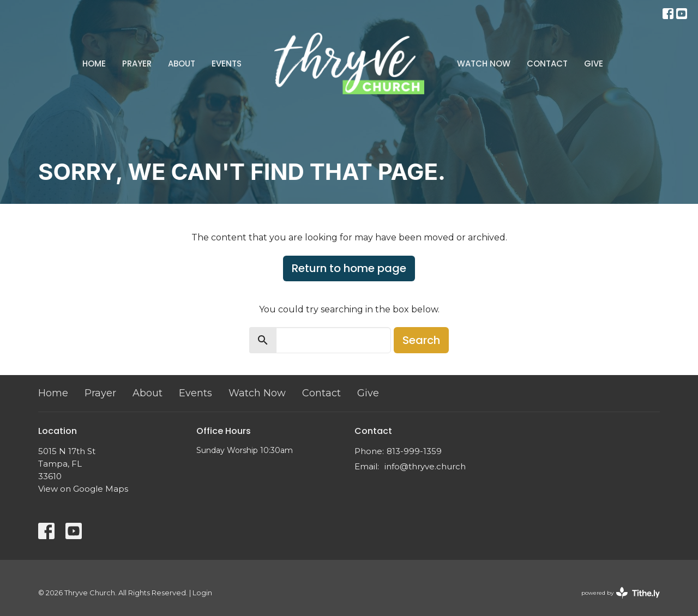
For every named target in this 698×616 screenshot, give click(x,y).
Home (94, 64)
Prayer (137, 64)
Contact (547, 64)
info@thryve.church (425, 466)
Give (594, 64)
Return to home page (349, 268)
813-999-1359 (414, 451)
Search (421, 340)
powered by (621, 593)
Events (227, 64)
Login (202, 593)
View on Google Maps (83, 489)
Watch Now (484, 64)
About (182, 64)
